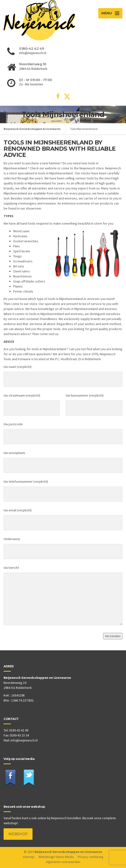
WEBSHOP (18, 834)
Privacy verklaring (90, 857)
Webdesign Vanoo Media (56, 857)
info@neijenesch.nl (24, 740)
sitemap (29, 857)
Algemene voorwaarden (63, 862)
